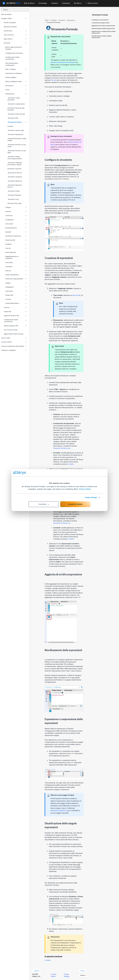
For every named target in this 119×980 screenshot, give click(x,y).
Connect (16, 299)
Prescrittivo (16, 262)
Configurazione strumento (14, 53)
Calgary (16, 283)
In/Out (16, 90)
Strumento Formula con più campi (17, 146)
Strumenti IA (16, 86)
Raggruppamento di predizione (16, 257)
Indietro (37, 971)
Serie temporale (16, 252)
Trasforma (16, 215)
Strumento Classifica (14, 169)
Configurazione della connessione (12, 58)
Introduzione (15, 31)
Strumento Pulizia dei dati (16, 114)
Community (66, 3)
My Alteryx (78, 3)
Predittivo (16, 244)
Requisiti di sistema (10, 27)
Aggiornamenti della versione (14, 334)
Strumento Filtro (13, 118)
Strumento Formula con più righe (17, 152)
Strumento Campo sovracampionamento (15, 158)
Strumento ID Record (15, 173)
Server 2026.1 (14, 338)
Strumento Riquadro (14, 195)
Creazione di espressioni (101, 23)
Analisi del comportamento (16, 279)
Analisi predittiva (11, 77)
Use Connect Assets (11, 330)
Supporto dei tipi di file (15, 316)
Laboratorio (16, 291)
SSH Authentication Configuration (12, 64)
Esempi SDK (16, 295)
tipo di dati (77, 295)
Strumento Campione (15, 177)
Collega (16, 207)
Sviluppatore (16, 287)
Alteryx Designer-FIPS (15, 326)
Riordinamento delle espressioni (103, 28)
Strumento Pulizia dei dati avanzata (16, 109)
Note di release (6, 14)
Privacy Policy (85, 489)
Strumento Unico (13, 199)
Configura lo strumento (100, 20)
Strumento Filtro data (14, 203)
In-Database (16, 220)
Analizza (16, 211)
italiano (83, 975)
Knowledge (43, 3)
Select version (92, 3)
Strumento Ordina (14, 191)
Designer (54, 20)
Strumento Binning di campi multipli (17, 139)
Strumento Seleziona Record (15, 186)
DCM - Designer (16, 69)
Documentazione (16, 228)
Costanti (10, 126)
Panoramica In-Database (14, 73)
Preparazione (16, 94)
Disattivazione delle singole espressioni (102, 37)
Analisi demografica (16, 275)
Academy (54, 3)
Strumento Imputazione (15, 134)
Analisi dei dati (16, 240)
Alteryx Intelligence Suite (16, 81)
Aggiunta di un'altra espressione (103, 26)
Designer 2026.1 (14, 18)
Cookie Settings (91, 497)
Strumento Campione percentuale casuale (15, 164)
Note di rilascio (29, 3)
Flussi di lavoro (15, 35)
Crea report (16, 224)
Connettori (16, 267)
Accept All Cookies (75, 504)
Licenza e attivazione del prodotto (14, 346)
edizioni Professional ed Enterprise (63, 62)
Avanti (83, 971)
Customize (44, 504)
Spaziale (16, 232)
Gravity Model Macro (16, 303)
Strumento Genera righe (16, 130)
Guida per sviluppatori (14, 350)
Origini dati (15, 311)
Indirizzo (16, 271)
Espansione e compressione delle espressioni (104, 32)
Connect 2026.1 (14, 342)
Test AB (16, 248)
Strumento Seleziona (15, 181)
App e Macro (15, 39)
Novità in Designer (10, 22)
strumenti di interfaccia (59, 810)
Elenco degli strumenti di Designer (14, 48)
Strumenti (15, 43)
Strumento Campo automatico (14, 99)
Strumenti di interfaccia (16, 236)
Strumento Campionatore (16, 104)
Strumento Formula (17, 122)
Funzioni (15, 307)
